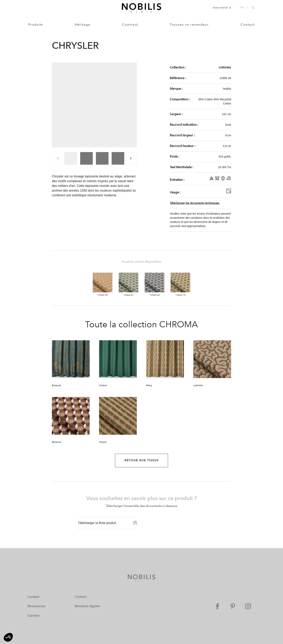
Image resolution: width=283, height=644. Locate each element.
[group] (71, 158)
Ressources (36, 606)
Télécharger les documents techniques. (195, 203)
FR (242, 8)
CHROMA (225, 67)
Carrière (34, 616)
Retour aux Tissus (142, 460)
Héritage (83, 24)
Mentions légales (87, 606)
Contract (130, 24)
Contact (248, 24)
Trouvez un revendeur (189, 24)
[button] (8, 637)
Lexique (33, 597)
